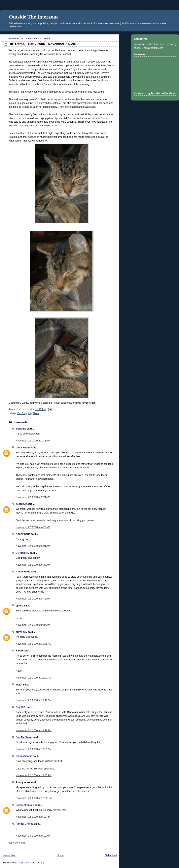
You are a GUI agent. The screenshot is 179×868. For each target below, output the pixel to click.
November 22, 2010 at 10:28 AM (34, 644)
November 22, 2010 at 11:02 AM (34, 678)
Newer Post (9, 855)
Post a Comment (16, 843)
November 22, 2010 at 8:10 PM (33, 817)
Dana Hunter (23, 448)
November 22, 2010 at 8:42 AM (33, 599)
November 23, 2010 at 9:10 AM (33, 836)
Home (60, 855)
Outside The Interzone (34, 17)
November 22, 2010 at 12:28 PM (34, 798)
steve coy (21, 632)
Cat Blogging (24, 413)
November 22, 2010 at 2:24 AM (33, 497)
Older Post (111, 855)
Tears (36, 413)
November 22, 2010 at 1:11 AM (33, 441)
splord (20, 606)
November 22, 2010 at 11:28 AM (34, 730)
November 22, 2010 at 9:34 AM (33, 625)
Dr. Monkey (22, 553)
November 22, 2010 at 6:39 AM (33, 565)
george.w (21, 504)
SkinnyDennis (24, 756)
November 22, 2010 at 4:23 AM (33, 527)
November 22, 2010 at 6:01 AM (33, 546)
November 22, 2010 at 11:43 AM (34, 775)
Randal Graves (24, 824)
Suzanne (21, 429)
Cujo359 (21, 707)
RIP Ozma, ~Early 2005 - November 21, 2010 (44, 44)
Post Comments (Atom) (31, 863)
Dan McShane (24, 737)
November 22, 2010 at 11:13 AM (34, 700)
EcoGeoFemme (25, 805)
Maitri (19, 685)
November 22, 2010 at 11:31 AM (34, 749)
